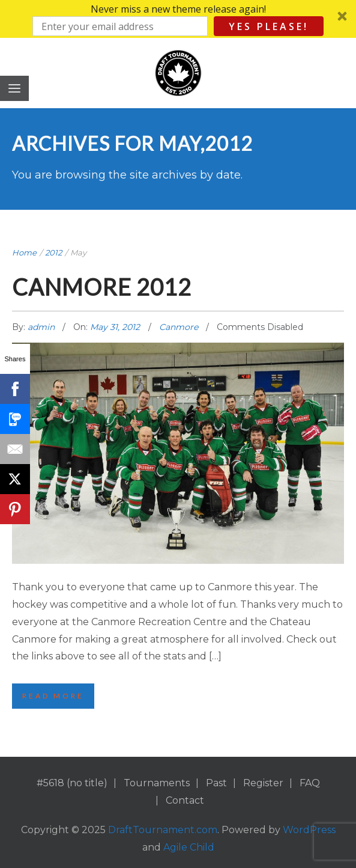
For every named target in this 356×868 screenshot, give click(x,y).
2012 (53, 252)
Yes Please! (269, 26)
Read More (53, 696)
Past (216, 783)
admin (42, 327)
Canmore (179, 327)
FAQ (310, 783)
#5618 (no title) (72, 783)
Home (24, 252)
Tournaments (157, 783)
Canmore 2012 (102, 287)
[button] (178, 19)
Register (263, 783)
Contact (185, 800)
